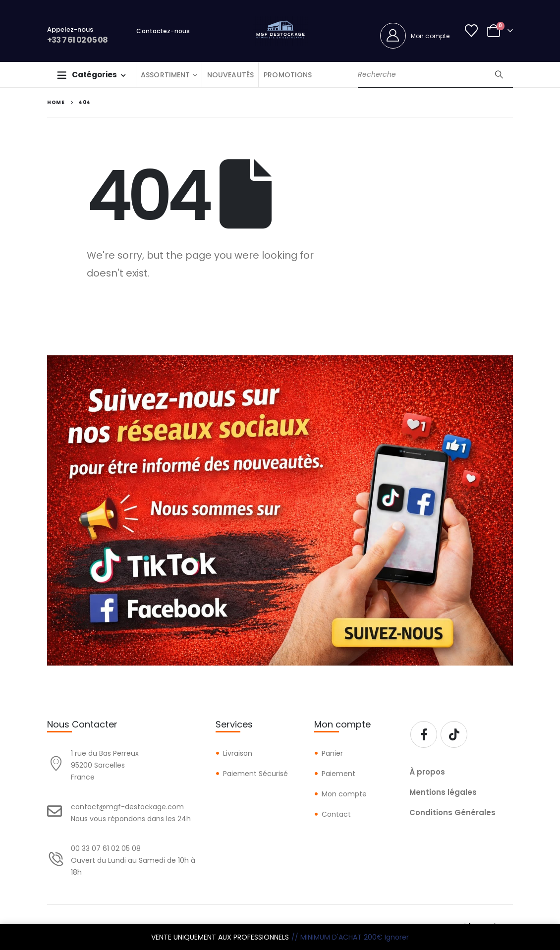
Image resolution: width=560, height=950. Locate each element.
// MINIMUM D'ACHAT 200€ (337, 937)
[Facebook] (424, 734)
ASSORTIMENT (166, 75)
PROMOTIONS (288, 75)
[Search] (499, 75)
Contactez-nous (163, 31)
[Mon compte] (415, 36)
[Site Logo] (280, 31)
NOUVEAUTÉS (230, 75)
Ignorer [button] (397, 937)
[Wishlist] (472, 31)
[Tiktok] (454, 734)
